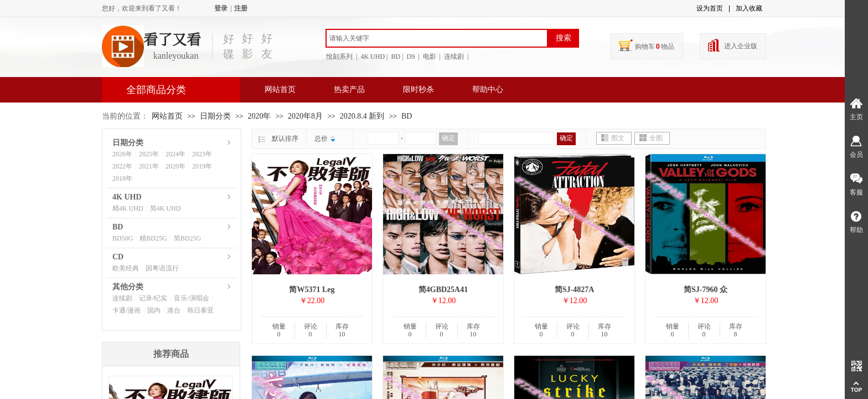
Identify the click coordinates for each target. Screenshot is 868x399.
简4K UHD (166, 208)
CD (118, 257)
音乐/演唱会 (191, 298)
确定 (448, 138)
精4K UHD (128, 208)
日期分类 (215, 116)
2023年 (202, 154)
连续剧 (122, 298)
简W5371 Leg (312, 290)
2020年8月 (305, 116)
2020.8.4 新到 (362, 116)
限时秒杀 (418, 89)
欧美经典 (126, 268)
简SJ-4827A (575, 290)
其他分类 (128, 287)
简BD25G (187, 238)
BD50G (123, 238)
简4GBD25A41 (443, 290)
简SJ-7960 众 (706, 290)
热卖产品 (349, 89)
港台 (174, 310)
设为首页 (710, 8)
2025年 (149, 154)
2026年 (122, 154)
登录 (221, 8)
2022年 (122, 166)
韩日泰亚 (200, 310)
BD (407, 116)
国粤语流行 (162, 268)
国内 (154, 310)
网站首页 (280, 89)
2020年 (259, 116)
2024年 (175, 154)
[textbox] (437, 38)
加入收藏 (749, 8)
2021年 (149, 166)
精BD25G (153, 238)
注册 (241, 8)
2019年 (202, 166)
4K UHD (127, 197)
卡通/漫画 (126, 310)
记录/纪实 (153, 298)
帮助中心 (488, 89)
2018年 (122, 178)
